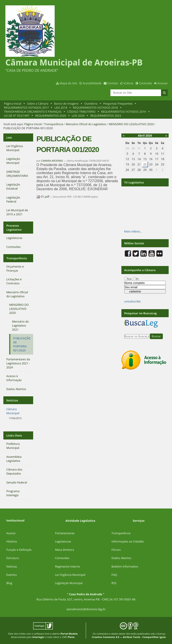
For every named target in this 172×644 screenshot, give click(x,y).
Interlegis (38, 637)
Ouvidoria (91, 103)
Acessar (163, 83)
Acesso (11, 533)
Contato (113, 83)
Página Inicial (13, 103)
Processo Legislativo (14, 228)
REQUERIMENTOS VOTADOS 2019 (124, 112)
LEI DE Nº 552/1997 (17, 116)
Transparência (54, 124)
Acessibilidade (92, 83)
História (12, 541)
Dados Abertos (121, 558)
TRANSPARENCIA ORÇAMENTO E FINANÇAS (33, 112)
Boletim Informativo (125, 566)
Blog (9, 583)
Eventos (12, 575)
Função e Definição (19, 550)
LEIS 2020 (78, 116)
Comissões (62, 558)
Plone (71, 637)
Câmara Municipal (13, 411)
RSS (114, 583)
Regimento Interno (68, 566)
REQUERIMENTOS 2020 (51, 116)
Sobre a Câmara (38, 103)
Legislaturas (63, 541)
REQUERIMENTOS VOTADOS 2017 (26, 108)
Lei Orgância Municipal (70, 575)
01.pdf (43, 196)
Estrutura (13, 558)
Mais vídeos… (133, 231)
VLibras (129, 83)
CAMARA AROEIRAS (52, 161)
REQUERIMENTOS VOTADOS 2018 (95, 108)
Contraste (145, 83)
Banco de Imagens (66, 103)
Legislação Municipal (69, 583)
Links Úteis (14, 435)
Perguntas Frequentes (118, 103)
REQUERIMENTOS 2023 (106, 116)
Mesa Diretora (65, 550)
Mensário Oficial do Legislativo (86, 124)
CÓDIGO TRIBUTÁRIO (81, 112)
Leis (9, 137)
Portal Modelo (69, 634)
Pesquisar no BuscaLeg (141, 313)
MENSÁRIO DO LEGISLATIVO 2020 (131, 124)
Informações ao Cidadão (128, 541)
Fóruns (116, 550)
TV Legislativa (134, 182)
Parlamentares (65, 533)
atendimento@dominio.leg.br (86, 609)
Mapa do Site (68, 83)
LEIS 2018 (61, 108)
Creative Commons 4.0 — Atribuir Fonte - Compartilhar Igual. (129, 637)
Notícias (12, 566)
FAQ (114, 575)
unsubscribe (132, 301)
